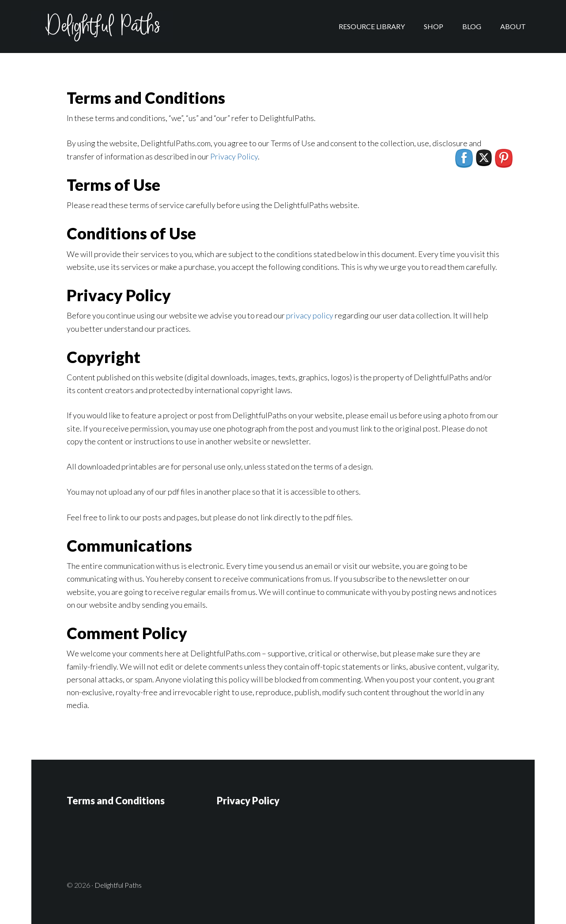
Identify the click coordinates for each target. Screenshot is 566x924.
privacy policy (310, 315)
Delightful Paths (102, 27)
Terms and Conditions (116, 801)
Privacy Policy (234, 156)
